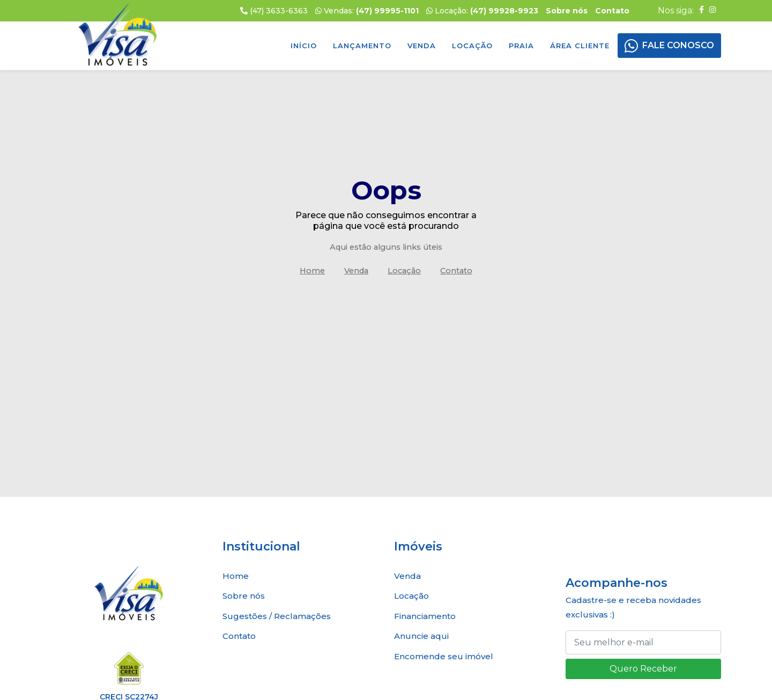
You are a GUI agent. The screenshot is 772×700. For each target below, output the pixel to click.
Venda (422, 46)
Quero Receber (643, 669)
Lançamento (362, 46)
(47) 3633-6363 (274, 11)
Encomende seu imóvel (444, 656)
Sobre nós (244, 596)
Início (304, 46)
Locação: (482, 11)
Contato (456, 271)
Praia (521, 46)
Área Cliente (580, 46)
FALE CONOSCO (678, 45)
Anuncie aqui (421, 636)
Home (312, 271)
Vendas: (367, 11)
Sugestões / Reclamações (277, 616)
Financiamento (425, 616)
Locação (472, 46)
